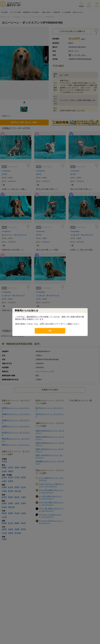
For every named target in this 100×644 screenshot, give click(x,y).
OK (50, 331)
